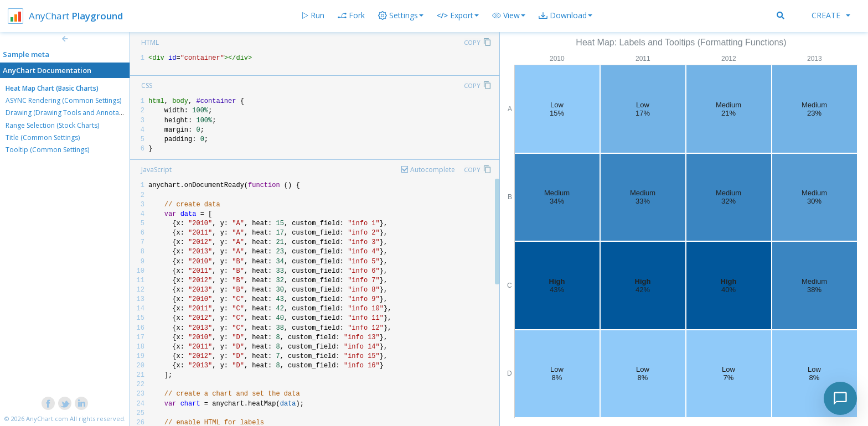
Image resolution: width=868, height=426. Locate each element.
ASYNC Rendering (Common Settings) (63, 100)
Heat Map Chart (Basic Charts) (52, 88)
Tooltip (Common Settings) (47, 150)
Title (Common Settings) (43, 137)
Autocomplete (433, 170)
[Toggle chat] (840, 398)
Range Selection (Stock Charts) (52, 125)
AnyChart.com (47, 419)
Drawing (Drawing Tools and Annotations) (71, 113)
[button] (509, 15)
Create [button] (831, 15)
